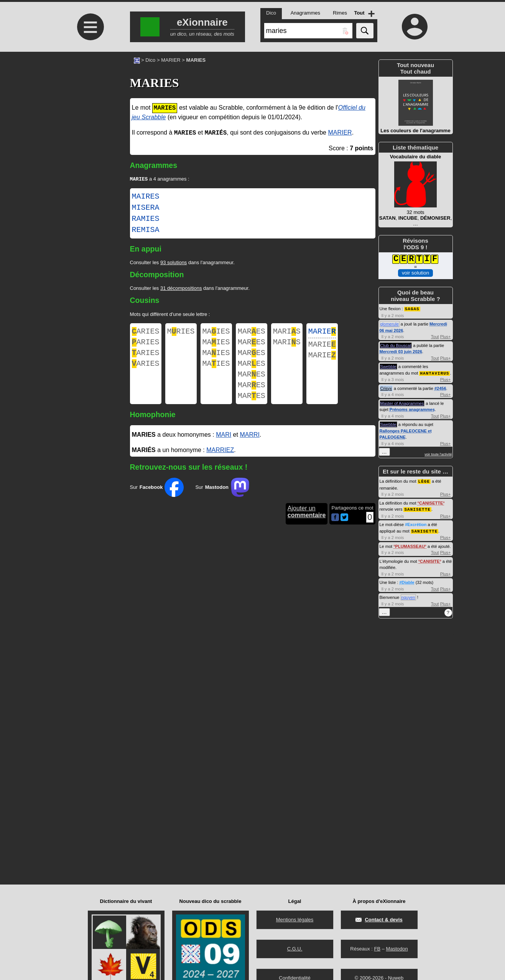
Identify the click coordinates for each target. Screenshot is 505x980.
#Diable (407, 580)
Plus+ (446, 336)
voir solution (415, 273)
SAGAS (412, 308)
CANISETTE (431, 502)
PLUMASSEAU (410, 544)
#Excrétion (416, 523)
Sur (157, 499)
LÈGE (424, 480)
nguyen (408, 595)
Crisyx (386, 388)
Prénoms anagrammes (412, 409)
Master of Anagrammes (402, 403)
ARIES (146, 333)
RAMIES (146, 220)
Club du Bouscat (396, 345)
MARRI (250, 446)
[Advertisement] (90, 116)
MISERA (146, 209)
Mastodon (397, 949)
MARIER (171, 60)
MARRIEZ (220, 461)
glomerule (390, 324)
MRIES (181, 333)
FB (377, 949)
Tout (435, 336)
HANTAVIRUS (434, 372)
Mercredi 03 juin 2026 (401, 351)
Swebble (388, 366)
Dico (150, 60)
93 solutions (174, 263)
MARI (224, 446)
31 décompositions (181, 289)
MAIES (216, 333)
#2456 (440, 388)
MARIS (287, 333)
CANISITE (430, 559)
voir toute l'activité (438, 454)
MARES (252, 333)
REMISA (146, 231)
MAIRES (146, 197)
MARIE (322, 333)
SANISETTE (417, 508)
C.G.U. (295, 949)
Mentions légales (295, 920)
